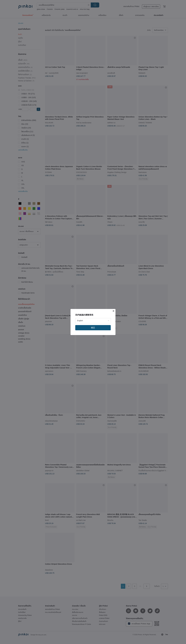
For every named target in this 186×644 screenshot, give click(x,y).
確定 (93, 328)
